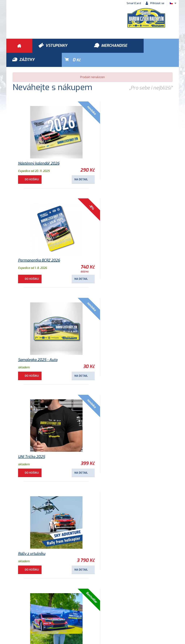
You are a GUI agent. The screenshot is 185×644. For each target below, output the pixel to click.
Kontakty (123, 614)
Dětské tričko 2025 (114, 443)
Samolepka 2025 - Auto (38, 249)
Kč (162, 46)
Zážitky (50, 594)
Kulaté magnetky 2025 (37, 443)
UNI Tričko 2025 (111, 249)
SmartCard (134, 3)
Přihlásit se (157, 3)
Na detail (73, 165)
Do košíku (32, 165)
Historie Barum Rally (96, 614)
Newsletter (144, 614)
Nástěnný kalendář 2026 (39, 149)
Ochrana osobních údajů (59, 614)
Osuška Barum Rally (115, 346)
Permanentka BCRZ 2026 (119, 149)
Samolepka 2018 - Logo (37, 540)
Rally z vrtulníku (32, 346)
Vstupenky (132, 594)
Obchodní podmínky (23, 614)
